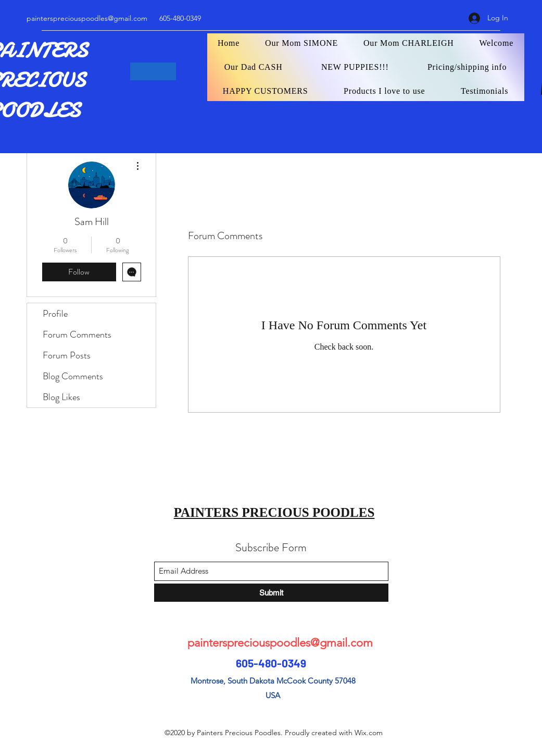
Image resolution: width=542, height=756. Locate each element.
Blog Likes (61, 397)
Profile (55, 314)
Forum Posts (67, 355)
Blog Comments (73, 376)
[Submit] (271, 593)
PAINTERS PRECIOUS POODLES (274, 512)
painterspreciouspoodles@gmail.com (87, 18)
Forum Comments (77, 334)
